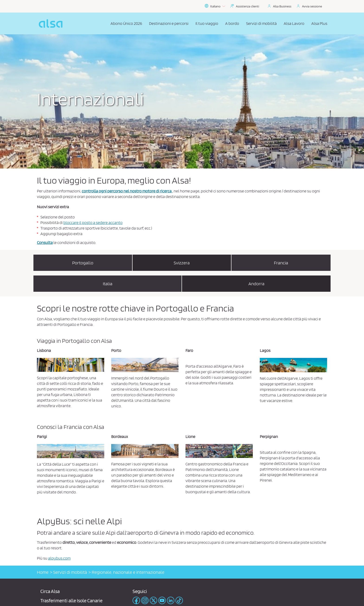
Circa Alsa (50, 591)
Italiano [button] (215, 6)
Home (43, 572)
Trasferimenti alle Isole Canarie (71, 601)
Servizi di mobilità (70, 572)
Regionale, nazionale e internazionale (128, 572)
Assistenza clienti (247, 6)
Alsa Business (282, 6)
